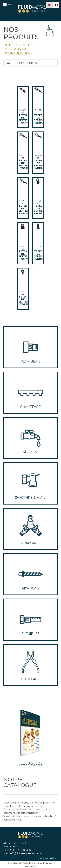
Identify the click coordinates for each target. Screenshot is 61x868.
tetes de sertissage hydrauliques (20, 49)
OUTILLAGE (13, 45)
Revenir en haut (48, 858)
